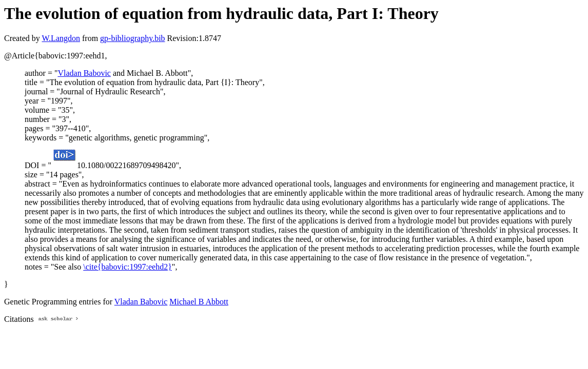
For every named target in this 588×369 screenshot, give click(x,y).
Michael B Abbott (199, 302)
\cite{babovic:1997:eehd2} (128, 267)
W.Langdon (61, 38)
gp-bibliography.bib (133, 38)
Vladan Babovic (84, 73)
